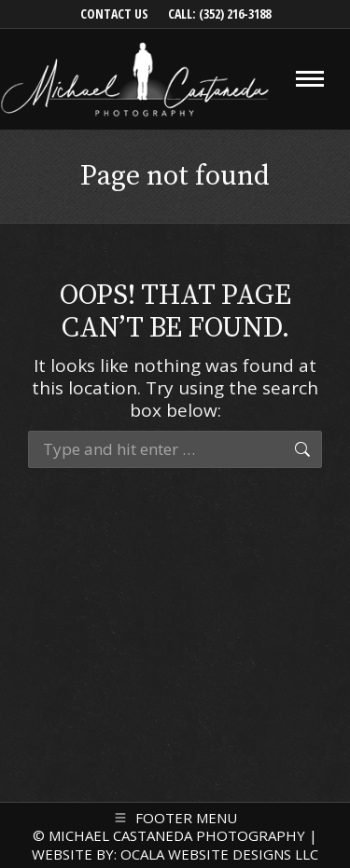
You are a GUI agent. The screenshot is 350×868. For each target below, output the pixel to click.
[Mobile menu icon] (310, 79)
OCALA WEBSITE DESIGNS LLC (219, 854)
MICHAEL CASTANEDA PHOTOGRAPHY (177, 835)
